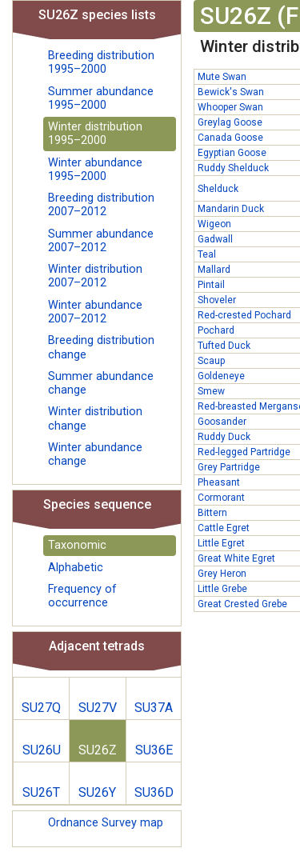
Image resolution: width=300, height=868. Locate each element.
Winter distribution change (95, 418)
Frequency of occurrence (82, 596)
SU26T (41, 792)
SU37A (154, 708)
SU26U (42, 750)
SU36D (154, 792)
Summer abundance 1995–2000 (101, 98)
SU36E (154, 750)
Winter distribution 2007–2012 (95, 276)
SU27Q (41, 708)
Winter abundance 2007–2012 (95, 312)
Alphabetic (76, 568)
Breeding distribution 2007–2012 (101, 205)
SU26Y (97, 792)
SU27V (98, 708)
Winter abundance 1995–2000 (95, 170)
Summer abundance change (101, 383)
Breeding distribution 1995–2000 (101, 62)
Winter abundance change (95, 454)
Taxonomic (77, 545)
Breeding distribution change (101, 347)
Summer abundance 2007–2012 (101, 241)
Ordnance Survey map (106, 823)
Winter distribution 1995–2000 (95, 134)
